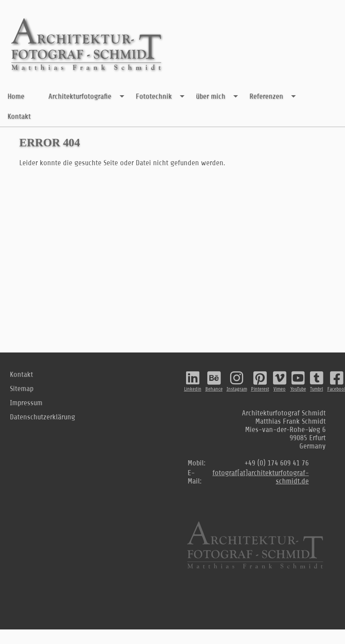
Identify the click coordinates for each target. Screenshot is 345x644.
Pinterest (260, 381)
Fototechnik (162, 96)
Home (16, 96)
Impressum (26, 403)
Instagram (237, 381)
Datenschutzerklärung (42, 417)
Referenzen (275, 96)
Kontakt (19, 116)
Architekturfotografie (88, 96)
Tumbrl (317, 381)
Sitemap (22, 388)
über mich (219, 96)
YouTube (298, 381)
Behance (214, 381)
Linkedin (193, 381)
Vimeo (280, 381)
